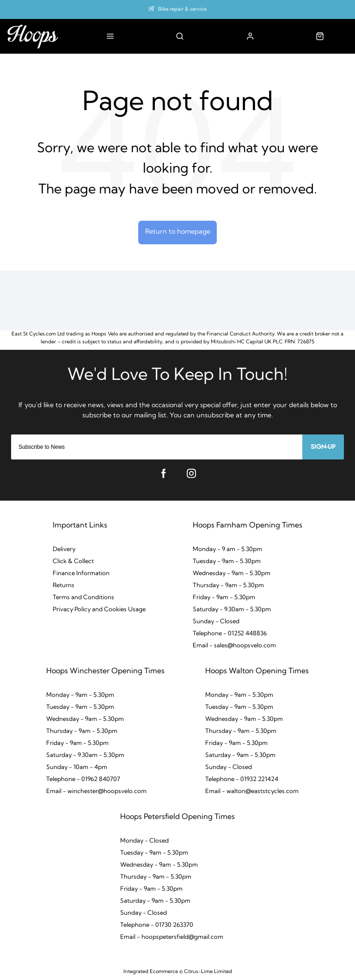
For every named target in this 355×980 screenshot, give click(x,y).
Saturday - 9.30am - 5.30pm (232, 610)
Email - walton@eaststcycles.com (252, 791)
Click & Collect (73, 561)
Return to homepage (178, 232)
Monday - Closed (144, 841)
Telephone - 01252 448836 (230, 634)
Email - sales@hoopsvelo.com (234, 646)
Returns (64, 586)
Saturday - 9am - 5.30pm (240, 755)
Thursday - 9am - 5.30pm (228, 586)
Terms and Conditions (83, 598)
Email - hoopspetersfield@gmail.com (172, 937)
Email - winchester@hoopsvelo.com (96, 791)
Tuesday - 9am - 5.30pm (227, 561)
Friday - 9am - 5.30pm (224, 598)
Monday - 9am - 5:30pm (239, 695)
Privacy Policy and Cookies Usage (99, 610)
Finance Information (81, 574)
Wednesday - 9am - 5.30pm (232, 574)
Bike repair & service (182, 9)
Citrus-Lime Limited (208, 972)
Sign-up (323, 447)
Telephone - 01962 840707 (83, 779)
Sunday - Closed (216, 622)
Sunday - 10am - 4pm (77, 767)
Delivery (64, 549)
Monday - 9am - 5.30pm (80, 695)
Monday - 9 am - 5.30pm (227, 549)
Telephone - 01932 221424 (242, 779)
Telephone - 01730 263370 (157, 925)
